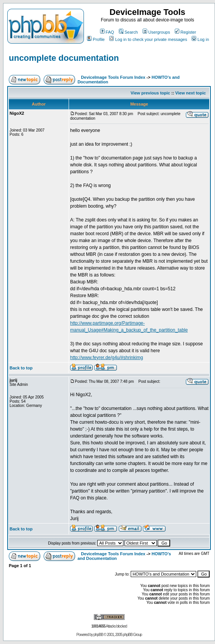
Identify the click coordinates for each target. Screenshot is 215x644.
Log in (200, 39)
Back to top (21, 368)
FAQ (107, 32)
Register (185, 32)
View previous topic (150, 93)
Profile (96, 39)
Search (128, 32)
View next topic (190, 93)
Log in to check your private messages (148, 39)
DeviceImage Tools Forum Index (113, 77)
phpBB (98, 635)
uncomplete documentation (64, 58)
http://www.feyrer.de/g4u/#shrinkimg (107, 358)
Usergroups (156, 32)
